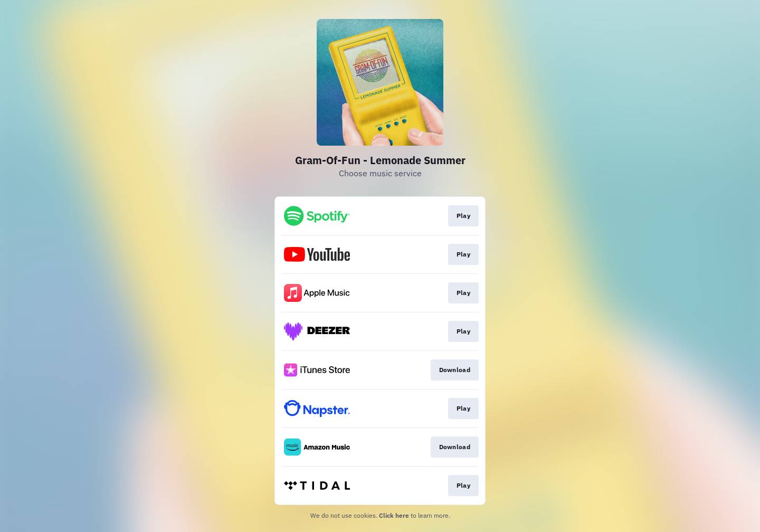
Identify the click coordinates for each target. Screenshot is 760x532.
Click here (394, 515)
